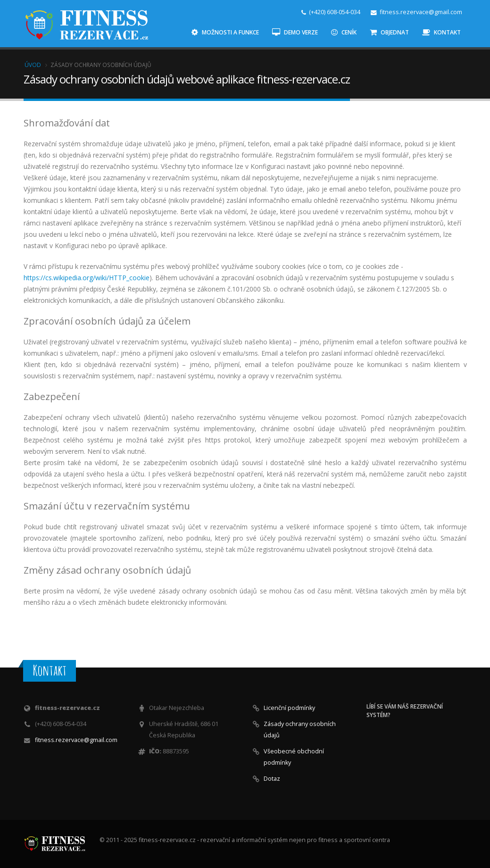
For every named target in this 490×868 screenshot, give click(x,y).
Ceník (344, 32)
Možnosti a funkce (225, 32)
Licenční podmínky (289, 708)
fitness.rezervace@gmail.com (76, 740)
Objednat (389, 32)
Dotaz (272, 779)
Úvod (33, 65)
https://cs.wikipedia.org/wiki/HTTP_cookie (87, 278)
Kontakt (441, 32)
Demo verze (295, 32)
